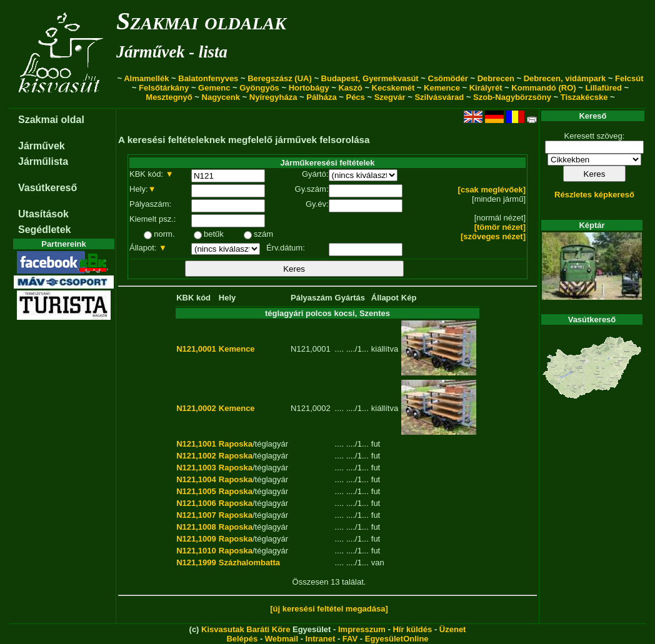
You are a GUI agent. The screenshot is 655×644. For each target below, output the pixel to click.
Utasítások (43, 214)
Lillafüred (603, 88)
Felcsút (629, 78)
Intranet (321, 639)
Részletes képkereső (594, 195)
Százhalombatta (249, 562)
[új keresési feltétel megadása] (329, 609)
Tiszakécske (584, 97)
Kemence (442, 88)
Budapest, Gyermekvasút (370, 78)
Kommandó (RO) (543, 88)
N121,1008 (196, 527)
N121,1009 (196, 539)
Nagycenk (221, 97)
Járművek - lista (172, 52)
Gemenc (214, 88)
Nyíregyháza (273, 97)
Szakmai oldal (51, 120)
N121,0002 (196, 408)
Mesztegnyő (169, 97)
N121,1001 (196, 444)
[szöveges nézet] (493, 236)
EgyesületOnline (397, 639)
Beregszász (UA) (280, 78)
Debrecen (496, 78)
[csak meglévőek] (492, 190)
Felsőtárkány (164, 88)
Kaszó (350, 88)
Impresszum (362, 629)
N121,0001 (196, 349)
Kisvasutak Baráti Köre (246, 629)
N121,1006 (196, 503)
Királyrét (486, 88)
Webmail (282, 639)
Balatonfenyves (208, 78)
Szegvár (390, 97)
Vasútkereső (47, 188)
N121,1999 (196, 562)
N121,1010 (196, 551)
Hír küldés (412, 629)
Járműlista (43, 161)
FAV (350, 639)
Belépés (242, 639)
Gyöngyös (259, 88)
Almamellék (146, 78)
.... (339, 349)
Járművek (42, 146)
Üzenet (453, 629)
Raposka (236, 444)
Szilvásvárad (439, 97)
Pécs (355, 97)
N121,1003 (196, 468)
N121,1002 (196, 456)
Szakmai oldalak (201, 21)
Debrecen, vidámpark (565, 78)
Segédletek (44, 230)
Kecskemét (393, 88)
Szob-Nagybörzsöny (512, 97)
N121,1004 (196, 479)
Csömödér (448, 78)
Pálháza (321, 97)
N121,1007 (196, 515)
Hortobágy (309, 88)
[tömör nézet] (500, 227)
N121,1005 (196, 491)
